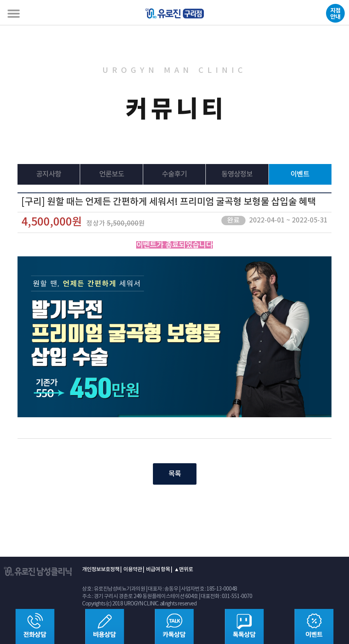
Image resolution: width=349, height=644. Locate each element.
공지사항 (49, 174)
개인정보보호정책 (101, 570)
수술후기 (174, 174)
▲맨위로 (183, 570)
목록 (175, 474)
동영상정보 (237, 174)
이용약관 (133, 570)
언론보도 (112, 174)
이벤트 (300, 174)
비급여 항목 (158, 570)
